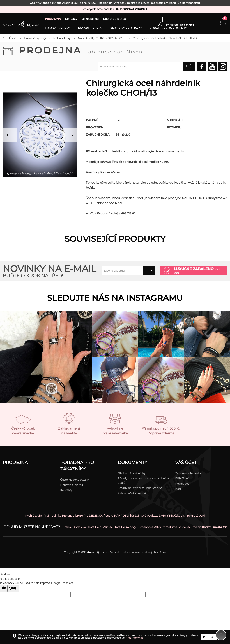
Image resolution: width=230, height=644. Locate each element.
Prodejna (81, 50)
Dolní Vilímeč (104, 527)
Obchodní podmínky (132, 473)
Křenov (67, 527)
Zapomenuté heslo (188, 473)
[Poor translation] (13, 589)
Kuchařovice (145, 527)
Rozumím (209, 637)
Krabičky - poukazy (126, 28)
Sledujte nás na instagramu (115, 298)
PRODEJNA (53, 19)
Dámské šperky (57, 28)
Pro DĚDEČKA (93, 516)
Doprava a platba (114, 19)
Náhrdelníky (62, 38)
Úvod (13, 38)
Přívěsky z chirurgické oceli (187, 516)
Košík (179, 489)
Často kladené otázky (74, 480)
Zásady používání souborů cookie (140, 488)
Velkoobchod (90, 19)
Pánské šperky (90, 28)
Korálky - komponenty (168, 28)
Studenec (184, 527)
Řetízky (108, 516)
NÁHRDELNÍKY (124, 516)
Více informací (135, 638)
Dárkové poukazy (147, 516)
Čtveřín (196, 527)
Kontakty (71, 19)
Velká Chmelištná (165, 527)
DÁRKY (164, 516)
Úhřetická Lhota (84, 527)
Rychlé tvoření (35, 516)
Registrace (187, 25)
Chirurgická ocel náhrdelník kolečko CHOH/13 (165, 38)
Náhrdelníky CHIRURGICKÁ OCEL (102, 38)
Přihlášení (182, 478)
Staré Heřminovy (125, 527)
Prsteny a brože (72, 516)
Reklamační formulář (132, 493)
